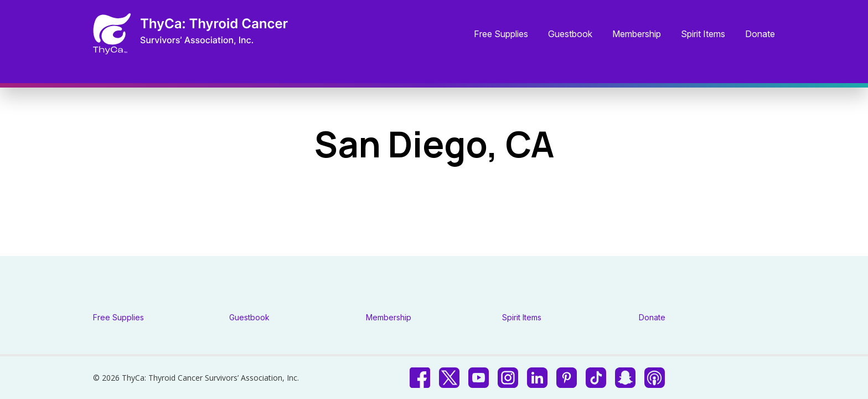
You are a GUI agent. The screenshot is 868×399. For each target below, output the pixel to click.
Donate (760, 34)
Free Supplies (501, 34)
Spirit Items (703, 34)
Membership (637, 34)
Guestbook (570, 34)
